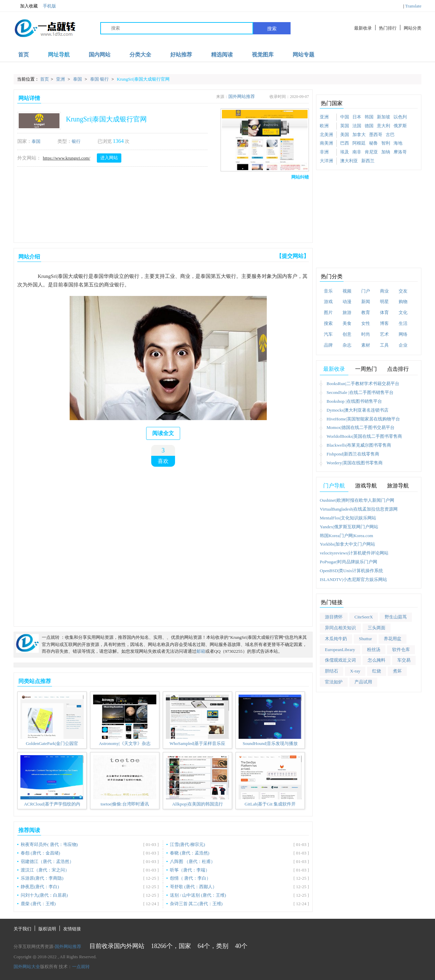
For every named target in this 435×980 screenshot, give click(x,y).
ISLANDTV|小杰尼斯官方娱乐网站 (353, 579)
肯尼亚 (371, 152)
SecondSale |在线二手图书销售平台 (360, 392)
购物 (403, 302)
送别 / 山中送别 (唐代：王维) (198, 895)
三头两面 (377, 628)
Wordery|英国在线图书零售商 (355, 463)
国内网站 (100, 55)
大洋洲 (326, 161)
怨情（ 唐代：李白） (190, 878)
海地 (398, 143)
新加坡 (384, 117)
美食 (347, 323)
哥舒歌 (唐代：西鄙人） (193, 887)
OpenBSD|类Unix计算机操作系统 (351, 571)
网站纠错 (300, 177)
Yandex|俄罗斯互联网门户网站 (349, 527)
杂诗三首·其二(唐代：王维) (196, 904)
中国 (345, 117)
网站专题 (303, 55)
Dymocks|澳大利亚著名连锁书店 (358, 410)
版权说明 (47, 929)
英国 (345, 126)
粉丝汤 (374, 650)
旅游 (347, 312)
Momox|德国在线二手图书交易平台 (361, 427)
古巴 (390, 135)
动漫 (347, 302)
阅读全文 (163, 433)
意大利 (384, 126)
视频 (347, 291)
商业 (384, 291)
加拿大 (359, 135)
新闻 (366, 302)
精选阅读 (222, 55)
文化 (403, 312)
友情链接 (72, 929)
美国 (345, 135)
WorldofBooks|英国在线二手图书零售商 (364, 436)
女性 (366, 323)
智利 (386, 143)
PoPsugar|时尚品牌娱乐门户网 (349, 562)
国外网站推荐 (242, 96)
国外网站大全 (27, 967)
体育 (384, 312)
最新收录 (363, 28)
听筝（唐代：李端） (190, 870)
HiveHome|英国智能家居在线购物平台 (363, 419)
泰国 (78, 79)
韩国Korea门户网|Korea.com (346, 536)
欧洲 (324, 126)
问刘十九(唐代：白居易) (44, 895)
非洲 (324, 152)
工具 (384, 345)
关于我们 (22, 929)
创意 (347, 334)
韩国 (369, 117)
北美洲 (326, 135)
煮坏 (397, 671)
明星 (384, 302)
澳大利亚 (349, 161)
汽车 (328, 334)
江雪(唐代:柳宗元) (187, 844)
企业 (403, 345)
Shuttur (365, 639)
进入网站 (109, 158)
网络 (403, 334)
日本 (357, 117)
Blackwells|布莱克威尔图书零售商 (359, 445)
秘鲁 (373, 143)
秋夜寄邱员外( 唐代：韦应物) (49, 844)
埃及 (345, 152)
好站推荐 (181, 55)
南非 (357, 152)
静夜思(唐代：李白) (40, 887)
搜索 (272, 29)
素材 (366, 345)
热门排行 (388, 28)
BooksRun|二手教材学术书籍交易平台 (363, 384)
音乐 (328, 291)
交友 (403, 291)
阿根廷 (359, 143)
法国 (357, 126)
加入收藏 (26, 6)
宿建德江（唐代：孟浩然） (47, 861)
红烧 (377, 671)
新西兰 (368, 161)
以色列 (400, 117)
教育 (366, 312)
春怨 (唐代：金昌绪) (40, 853)
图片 (328, 312)
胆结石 (332, 671)
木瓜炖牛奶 (336, 639)
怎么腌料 (377, 660)
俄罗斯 (400, 126)
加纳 (386, 152)
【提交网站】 (293, 256)
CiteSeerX (364, 617)
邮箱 (201, 651)
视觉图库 (263, 55)
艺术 (384, 334)
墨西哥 (376, 135)
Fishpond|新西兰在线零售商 (353, 454)
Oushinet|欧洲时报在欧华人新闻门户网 (357, 500)
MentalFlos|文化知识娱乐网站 (348, 518)
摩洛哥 (400, 152)
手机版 (49, 6)
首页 (23, 55)
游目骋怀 (334, 617)
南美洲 (326, 143)
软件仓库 (401, 650)
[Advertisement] (162, 210)
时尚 (366, 334)
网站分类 (413, 28)
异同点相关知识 (340, 628)
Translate (413, 6)
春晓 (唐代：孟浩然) (190, 853)
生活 (403, 323)
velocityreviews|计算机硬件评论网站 (354, 553)
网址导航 (59, 55)
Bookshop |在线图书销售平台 (354, 401)
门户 (366, 291)
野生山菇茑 (396, 617)
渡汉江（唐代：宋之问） (45, 870)
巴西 (345, 143)
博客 (384, 323)
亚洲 (61, 79)
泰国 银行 (100, 79)
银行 (76, 141)
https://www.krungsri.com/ (66, 158)
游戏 (328, 302)
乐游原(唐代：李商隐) (42, 878)
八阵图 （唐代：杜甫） (193, 861)
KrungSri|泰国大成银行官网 (143, 79)
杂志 (347, 345)
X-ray (355, 671)
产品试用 (363, 682)
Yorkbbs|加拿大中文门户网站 (347, 544)
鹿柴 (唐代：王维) (38, 904)
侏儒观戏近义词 (340, 660)
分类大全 (140, 55)
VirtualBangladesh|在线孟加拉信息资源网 (359, 509)
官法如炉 (334, 682)
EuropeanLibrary (340, 650)
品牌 (328, 345)
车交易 (404, 660)
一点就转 (81, 967)
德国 (369, 126)
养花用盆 (393, 639)
